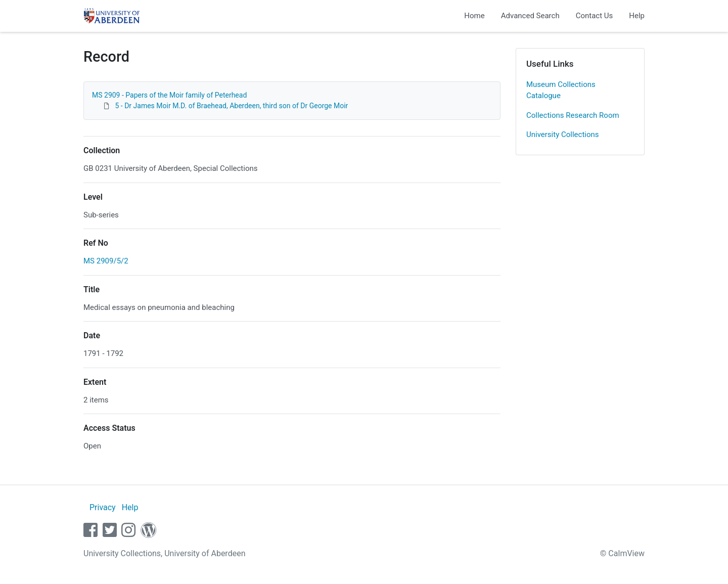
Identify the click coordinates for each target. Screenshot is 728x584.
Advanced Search (530, 16)
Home (474, 16)
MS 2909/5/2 (106, 261)
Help (637, 16)
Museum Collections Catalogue (561, 90)
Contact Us (595, 16)
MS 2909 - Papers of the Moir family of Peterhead (169, 95)
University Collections (563, 134)
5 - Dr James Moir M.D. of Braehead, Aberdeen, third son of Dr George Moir (231, 106)
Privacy (103, 507)
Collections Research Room (573, 115)
